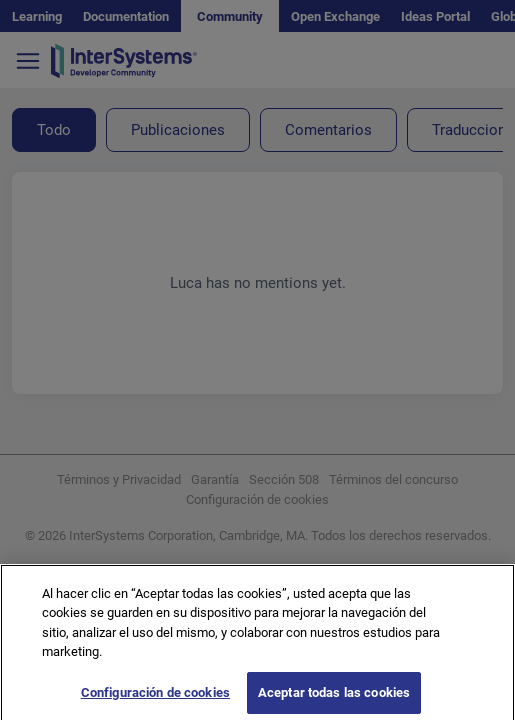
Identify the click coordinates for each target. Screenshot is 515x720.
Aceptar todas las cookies (334, 698)
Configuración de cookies (155, 698)
